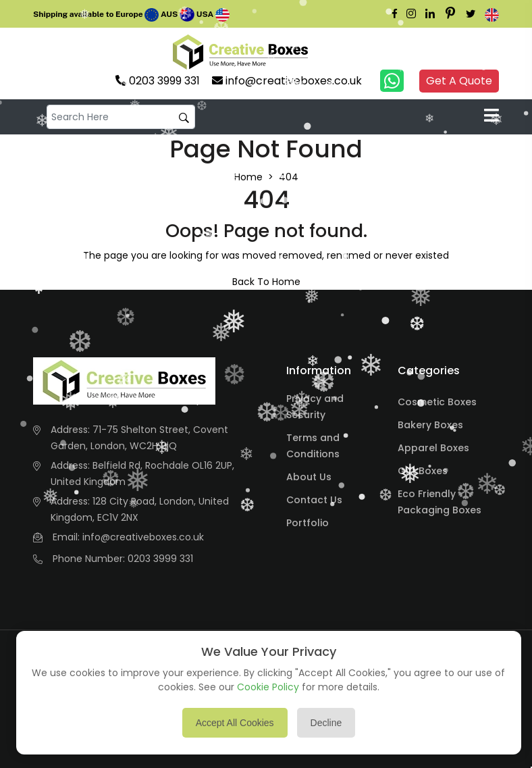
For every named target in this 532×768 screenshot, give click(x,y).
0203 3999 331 (160, 559)
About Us (309, 477)
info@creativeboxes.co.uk (143, 537)
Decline (326, 723)
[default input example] (121, 117)
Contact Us (314, 500)
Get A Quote (459, 81)
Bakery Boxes (430, 425)
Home (248, 177)
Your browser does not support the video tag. (336, 52)
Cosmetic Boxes (437, 402)
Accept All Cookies (235, 723)
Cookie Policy (268, 687)
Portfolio (308, 523)
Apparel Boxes (433, 448)
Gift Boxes (423, 471)
